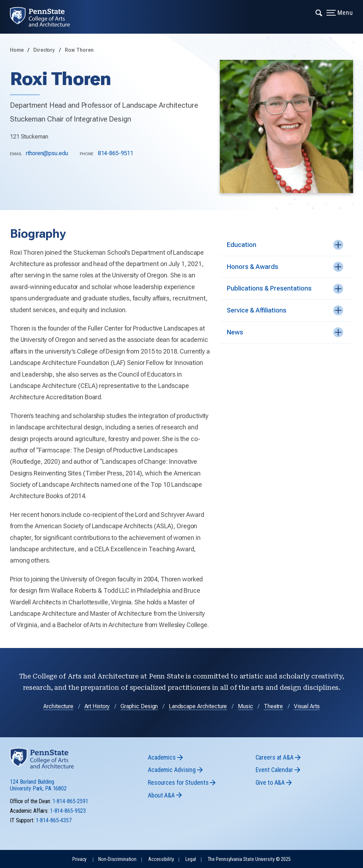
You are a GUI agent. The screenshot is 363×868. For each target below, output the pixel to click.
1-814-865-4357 (54, 820)
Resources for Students (178, 782)
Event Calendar (274, 770)
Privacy (79, 859)
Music (245, 706)
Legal (191, 859)
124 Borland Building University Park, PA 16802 (38, 785)
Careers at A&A (275, 757)
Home (17, 50)
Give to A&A (270, 782)
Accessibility (161, 859)
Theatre (273, 706)
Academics (162, 757)
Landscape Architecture (198, 706)
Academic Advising (172, 770)
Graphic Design (139, 706)
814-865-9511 (116, 153)
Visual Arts (307, 706)
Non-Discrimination (117, 859)
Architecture (58, 706)
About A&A (161, 795)
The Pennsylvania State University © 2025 (249, 859)
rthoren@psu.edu (47, 153)
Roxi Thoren (79, 50)
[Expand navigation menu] (319, 12)
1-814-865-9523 (68, 811)
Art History (97, 706)
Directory (45, 50)
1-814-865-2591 (70, 801)
